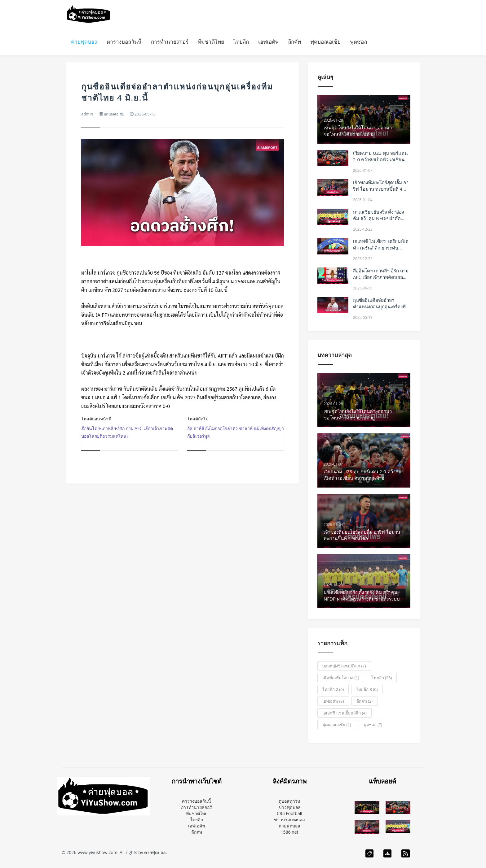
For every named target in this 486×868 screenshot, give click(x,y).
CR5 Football (289, 813)
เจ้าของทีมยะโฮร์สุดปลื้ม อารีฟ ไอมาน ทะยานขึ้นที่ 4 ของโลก (381, 189)
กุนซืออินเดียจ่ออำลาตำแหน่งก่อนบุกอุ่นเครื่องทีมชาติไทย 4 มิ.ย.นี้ (381, 306)
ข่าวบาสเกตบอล (289, 820)
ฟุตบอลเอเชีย (325, 42)
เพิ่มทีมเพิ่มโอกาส (341, 678)
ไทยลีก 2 (333, 689)
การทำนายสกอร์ (170, 42)
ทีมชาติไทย (211, 42)
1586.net (289, 832)
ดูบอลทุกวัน (289, 801)
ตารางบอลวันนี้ (124, 42)
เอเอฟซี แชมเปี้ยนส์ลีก (345, 713)
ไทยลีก (241, 42)
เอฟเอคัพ (268, 42)
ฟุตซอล (358, 42)
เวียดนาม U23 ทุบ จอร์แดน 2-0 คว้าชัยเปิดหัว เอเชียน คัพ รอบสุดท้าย (380, 159)
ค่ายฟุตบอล (84, 42)
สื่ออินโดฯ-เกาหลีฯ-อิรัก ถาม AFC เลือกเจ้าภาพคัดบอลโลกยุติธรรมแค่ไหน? (381, 277)
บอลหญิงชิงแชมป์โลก (344, 666)
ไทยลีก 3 (367, 689)
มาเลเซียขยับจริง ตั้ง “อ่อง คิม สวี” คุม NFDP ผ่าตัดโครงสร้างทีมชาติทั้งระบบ (379, 218)
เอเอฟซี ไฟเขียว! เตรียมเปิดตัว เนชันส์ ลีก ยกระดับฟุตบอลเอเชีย (381, 248)
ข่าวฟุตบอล (290, 807)
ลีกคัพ (294, 42)
